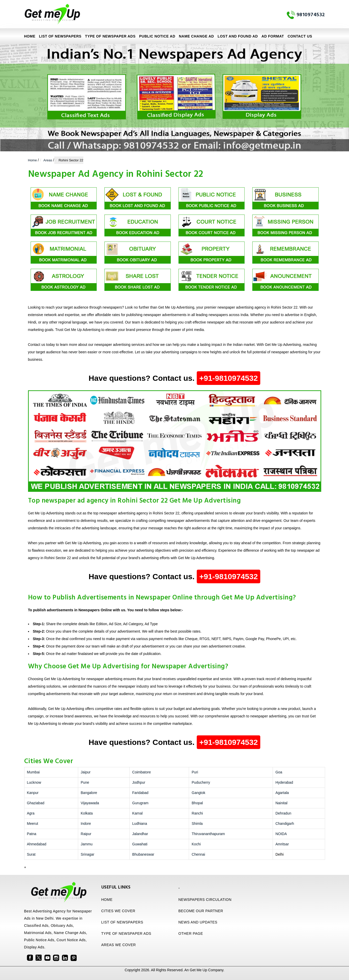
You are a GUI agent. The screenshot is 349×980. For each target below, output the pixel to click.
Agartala (282, 793)
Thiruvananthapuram (208, 834)
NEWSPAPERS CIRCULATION (205, 900)
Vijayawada (90, 803)
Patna (32, 834)
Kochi (196, 844)
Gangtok (198, 793)
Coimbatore (141, 772)
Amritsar (282, 844)
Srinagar (88, 854)
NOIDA (281, 834)
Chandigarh (285, 824)
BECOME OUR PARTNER (201, 911)
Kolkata (87, 813)
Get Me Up (199, 970)
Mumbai (33, 772)
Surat (31, 854)
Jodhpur (139, 782)
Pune (85, 782)
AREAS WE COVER (119, 945)
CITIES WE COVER (118, 911)
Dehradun (283, 813)
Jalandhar (140, 834)
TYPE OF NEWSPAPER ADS (110, 36)
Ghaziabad (36, 803)
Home (30, 36)
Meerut (33, 824)
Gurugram (140, 803)
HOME (107, 900)
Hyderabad (284, 782)
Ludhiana (140, 824)
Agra (31, 813)
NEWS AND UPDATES (198, 922)
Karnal (137, 813)
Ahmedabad (37, 844)
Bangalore (89, 793)
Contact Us (300, 36)
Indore (86, 824)
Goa (279, 772)
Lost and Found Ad (238, 36)
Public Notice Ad (157, 36)
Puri (195, 772)
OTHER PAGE (191, 933)
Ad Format (273, 36)
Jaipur (86, 772)
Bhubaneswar (143, 854)
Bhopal (197, 803)
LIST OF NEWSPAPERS (60, 36)
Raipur (86, 834)
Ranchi (197, 813)
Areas (48, 160)
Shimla (197, 824)
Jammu (87, 844)
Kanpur (33, 793)
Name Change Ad (196, 36)
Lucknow (34, 782)
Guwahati (140, 844)
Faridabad (140, 793)
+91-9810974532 (229, 378)
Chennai (198, 854)
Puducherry (201, 782)
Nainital (281, 803)
